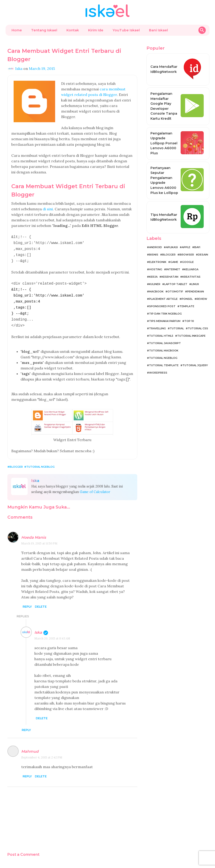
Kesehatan (170, 277)
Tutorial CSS (198, 328)
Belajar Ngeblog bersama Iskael (103, 863)
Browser (187, 255)
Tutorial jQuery (195, 365)
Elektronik (158, 262)
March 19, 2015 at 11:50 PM (39, 537)
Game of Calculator (95, 486)
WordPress (158, 373)
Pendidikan (196, 291)
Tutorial (177, 328)
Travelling (157, 328)
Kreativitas (191, 277)
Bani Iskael (158, 30)
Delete (41, 601)
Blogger (16, 461)
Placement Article (163, 299)
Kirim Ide (96, 30)
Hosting (156, 269)
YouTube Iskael (126, 30)
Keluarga (191, 269)
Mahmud (30, 745)
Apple (186, 247)
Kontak (73, 30)
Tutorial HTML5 (161, 336)
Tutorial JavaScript (165, 343)
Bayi (197, 247)
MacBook (156, 291)
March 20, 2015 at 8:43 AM (52, 632)
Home (17, 30)
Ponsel (187, 299)
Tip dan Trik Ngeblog (165, 314)
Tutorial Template (164, 365)
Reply (27, 601)
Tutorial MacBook (164, 351)
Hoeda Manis (34, 531)
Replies (23, 610)
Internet (173, 269)
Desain (203, 255)
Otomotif (175, 291)
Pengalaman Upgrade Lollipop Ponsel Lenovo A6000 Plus (164, 143)
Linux (195, 284)
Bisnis (154, 255)
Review (202, 299)
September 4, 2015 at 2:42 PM (42, 751)
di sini (48, 209)
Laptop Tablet (176, 284)
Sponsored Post (162, 306)
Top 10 (189, 321)
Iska (38, 626)
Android (155, 247)
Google (188, 262)
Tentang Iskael (44, 30)
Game (174, 262)
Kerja (153, 277)
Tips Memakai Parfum (165, 321)
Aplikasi (172, 247)
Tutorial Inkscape (191, 336)
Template (187, 306)
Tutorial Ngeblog (40, 461)
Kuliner (155, 284)
